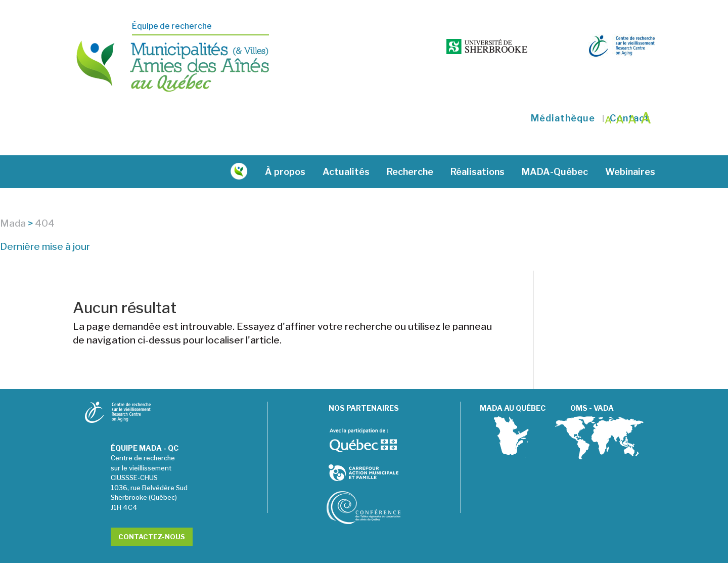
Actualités (346, 149)
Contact (630, 96)
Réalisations (477, 149)
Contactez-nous (152, 514)
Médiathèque (563, 96)
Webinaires (630, 149)
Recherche (410, 149)
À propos (285, 149)
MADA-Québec (555, 149)
